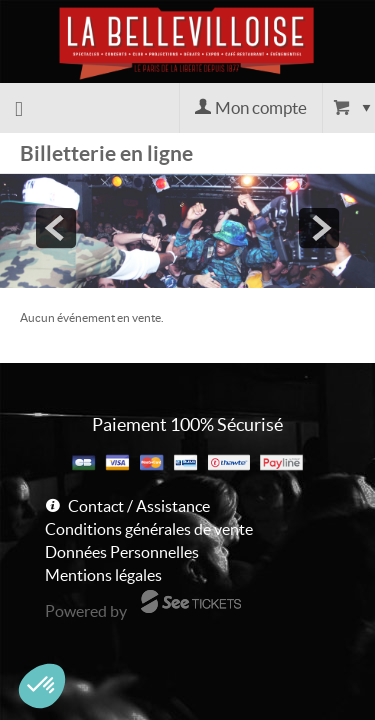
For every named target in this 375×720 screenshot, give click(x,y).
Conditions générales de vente (149, 529)
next (319, 228)
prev (56, 228)
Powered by (86, 611)
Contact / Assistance (139, 506)
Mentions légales (103, 575)
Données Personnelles (122, 552)
